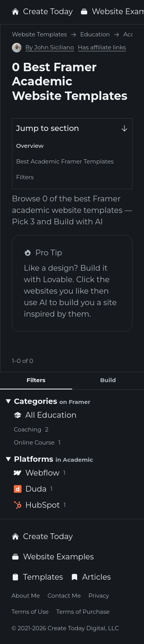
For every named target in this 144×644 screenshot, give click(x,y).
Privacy (99, 596)
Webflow (40, 473)
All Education (45, 415)
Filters (25, 177)
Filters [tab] (36, 380)
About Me (26, 596)
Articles (91, 577)
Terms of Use (30, 612)
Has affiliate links (102, 47)
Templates (37, 577)
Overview (30, 146)
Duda (33, 489)
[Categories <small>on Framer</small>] (72, 401)
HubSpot (40, 505)
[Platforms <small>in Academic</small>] (72, 459)
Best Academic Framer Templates (65, 161)
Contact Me (64, 596)
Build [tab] (108, 380)
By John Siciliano (50, 47)
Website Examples (53, 557)
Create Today (42, 11)
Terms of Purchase (83, 612)
